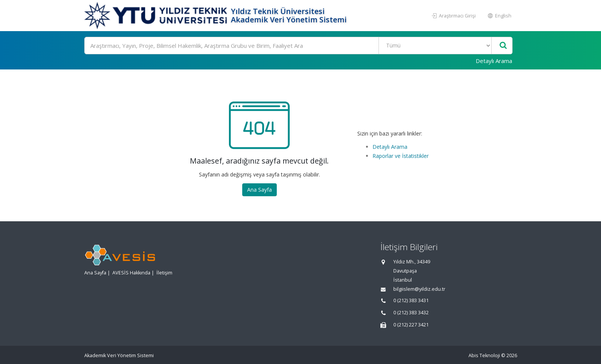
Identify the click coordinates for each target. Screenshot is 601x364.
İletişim (164, 273)
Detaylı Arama (494, 61)
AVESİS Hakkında (131, 273)
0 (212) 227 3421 (411, 325)
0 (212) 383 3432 (411, 313)
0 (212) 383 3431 (411, 300)
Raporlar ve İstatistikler (401, 156)
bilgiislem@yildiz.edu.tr (419, 289)
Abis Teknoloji (484, 355)
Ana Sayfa (259, 190)
